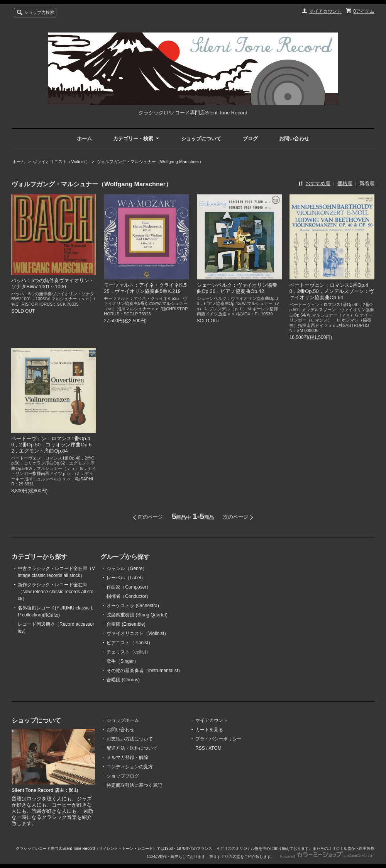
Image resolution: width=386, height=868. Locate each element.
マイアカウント (325, 11)
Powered (327, 857)
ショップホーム (123, 720)
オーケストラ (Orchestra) (133, 606)
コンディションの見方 (130, 767)
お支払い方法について (130, 739)
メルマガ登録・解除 (127, 757)
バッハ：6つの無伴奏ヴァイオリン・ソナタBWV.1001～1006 (53, 283)
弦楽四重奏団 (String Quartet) (137, 615)
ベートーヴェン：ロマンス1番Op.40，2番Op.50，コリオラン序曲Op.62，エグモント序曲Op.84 (51, 445)
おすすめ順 (318, 183)
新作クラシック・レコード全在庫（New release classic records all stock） (56, 592)
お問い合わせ (294, 139)
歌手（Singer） (123, 661)
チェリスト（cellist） (129, 652)
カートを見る (209, 730)
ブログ (250, 139)
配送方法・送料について (132, 748)
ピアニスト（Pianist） (130, 643)
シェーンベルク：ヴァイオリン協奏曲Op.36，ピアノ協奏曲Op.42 (237, 288)
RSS (200, 748)
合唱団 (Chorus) (123, 680)
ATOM (215, 748)
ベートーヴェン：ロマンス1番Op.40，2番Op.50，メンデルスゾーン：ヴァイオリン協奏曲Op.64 (332, 291)
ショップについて (201, 139)
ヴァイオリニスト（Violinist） (61, 162)
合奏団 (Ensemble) (126, 624)
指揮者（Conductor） (129, 596)
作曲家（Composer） (129, 587)
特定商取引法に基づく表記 (134, 785)
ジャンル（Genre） (127, 568)
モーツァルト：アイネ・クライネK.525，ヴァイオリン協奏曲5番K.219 (145, 288)
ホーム (84, 139)
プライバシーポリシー (218, 739)
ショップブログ (123, 776)
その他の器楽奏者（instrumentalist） (145, 671)
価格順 (345, 183)
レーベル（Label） (126, 578)
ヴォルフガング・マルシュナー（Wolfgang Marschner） (150, 162)
